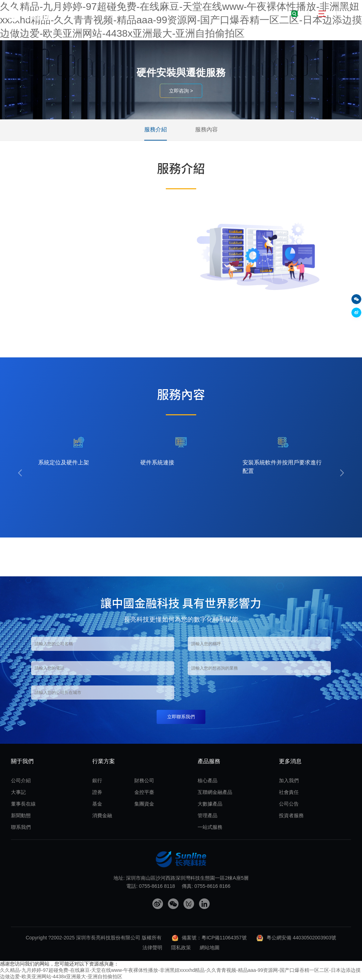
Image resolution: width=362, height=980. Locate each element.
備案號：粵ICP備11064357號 (214, 938)
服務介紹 (156, 129)
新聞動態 (21, 815)
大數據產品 (210, 804)
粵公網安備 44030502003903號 (301, 938)
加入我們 (289, 780)
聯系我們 (21, 827)
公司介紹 (21, 780)
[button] (20, 473)
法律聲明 (152, 948)
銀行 (97, 780)
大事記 (18, 792)
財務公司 (144, 780)
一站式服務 (210, 827)
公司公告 (289, 804)
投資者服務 (291, 815)
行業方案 (104, 761)
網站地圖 (210, 948)
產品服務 (209, 761)
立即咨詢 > (181, 91)
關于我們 (22, 761)
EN (351, 14)
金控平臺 (144, 792)
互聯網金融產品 (215, 792)
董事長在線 (23, 804)
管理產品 (208, 815)
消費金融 (102, 815)
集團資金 (144, 804)
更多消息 (290, 761)
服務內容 (206, 129)
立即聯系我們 (181, 717)
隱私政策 (181, 948)
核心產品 (208, 780)
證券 (97, 792)
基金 (97, 804)
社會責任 (289, 792)
